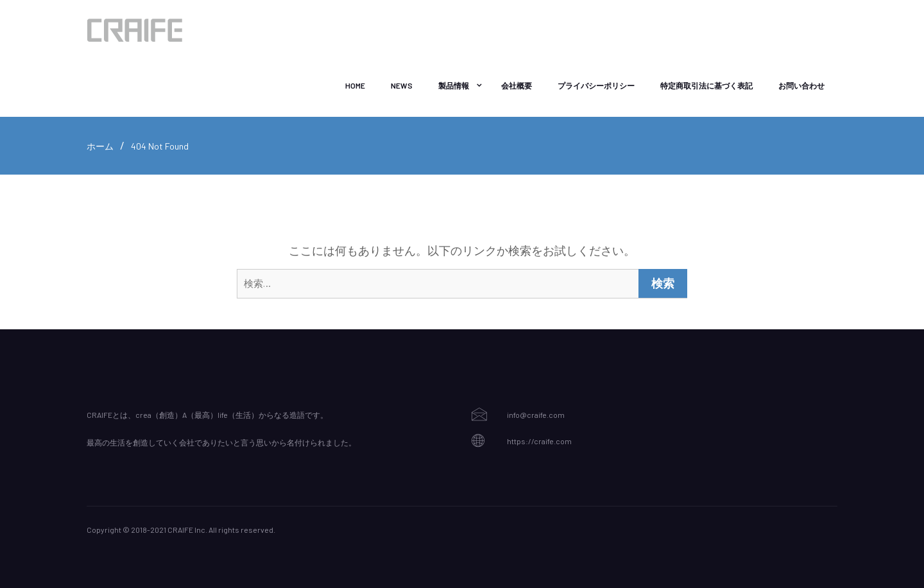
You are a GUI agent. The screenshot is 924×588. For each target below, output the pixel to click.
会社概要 (517, 85)
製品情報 (454, 85)
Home (355, 85)
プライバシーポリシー (596, 85)
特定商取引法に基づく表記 (706, 85)
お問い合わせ (801, 85)
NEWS (402, 85)
